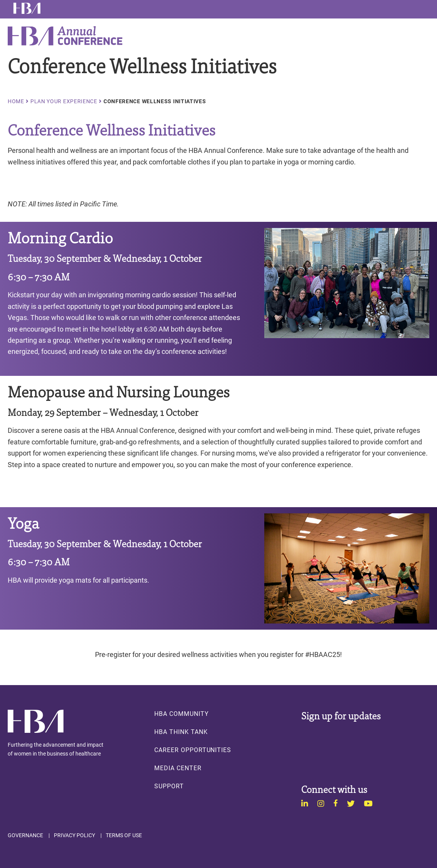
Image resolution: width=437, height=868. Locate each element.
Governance (25, 835)
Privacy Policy (74, 835)
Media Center (178, 768)
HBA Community (181, 714)
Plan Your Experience (64, 101)
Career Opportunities (193, 750)
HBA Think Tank (181, 732)
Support (169, 786)
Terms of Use (124, 835)
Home (16, 101)
